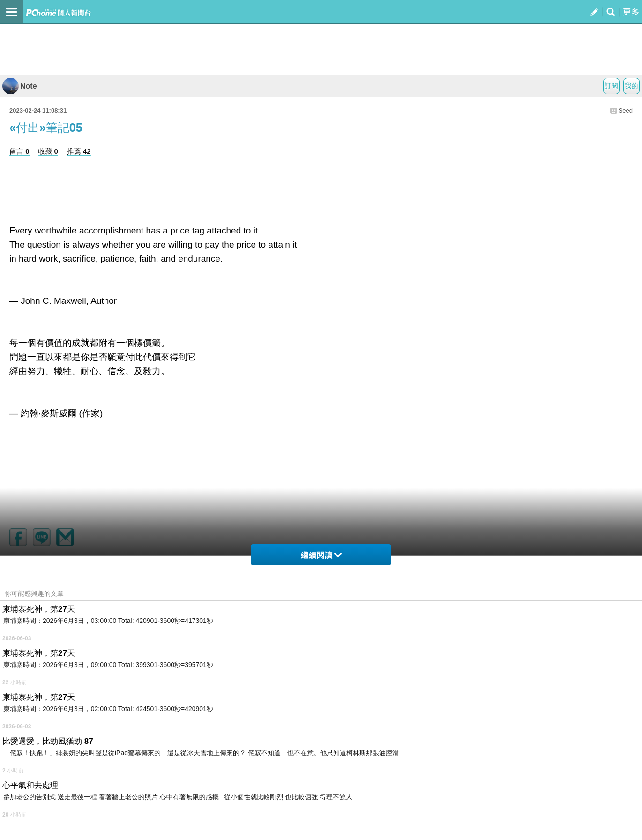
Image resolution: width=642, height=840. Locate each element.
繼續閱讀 (321, 555)
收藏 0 (48, 151)
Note (20, 86)
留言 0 (19, 151)
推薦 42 (79, 151)
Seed (626, 110)
